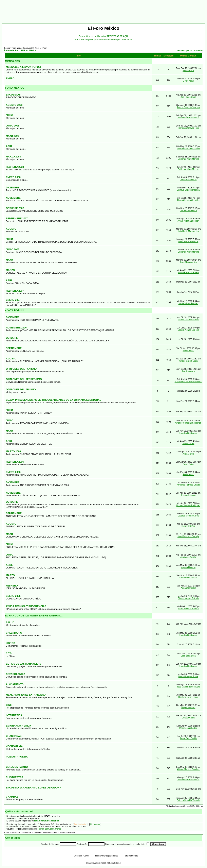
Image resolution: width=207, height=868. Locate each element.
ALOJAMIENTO (15, 684)
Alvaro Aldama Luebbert (188, 221)
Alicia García (188, 454)
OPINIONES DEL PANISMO (21, 369)
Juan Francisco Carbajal (188, 536)
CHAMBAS (12, 797)
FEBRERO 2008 (15, 167)
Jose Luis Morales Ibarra (188, 118)
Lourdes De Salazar (188, 433)
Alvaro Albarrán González (188, 149)
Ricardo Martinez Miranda (46, 821)
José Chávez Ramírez (188, 303)
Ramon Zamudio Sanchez (188, 107)
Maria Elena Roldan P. (188, 242)
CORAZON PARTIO (17, 767)
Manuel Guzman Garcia (188, 320)
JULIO (9, 115)
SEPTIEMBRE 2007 (17, 219)
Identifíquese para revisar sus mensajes (101, 39)
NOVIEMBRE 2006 (16, 328)
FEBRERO (12, 586)
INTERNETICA (14, 715)
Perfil (78, 39)
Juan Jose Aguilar (188, 557)
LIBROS (10, 643)
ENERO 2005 (13, 596)
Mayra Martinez (188, 707)
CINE (9, 705)
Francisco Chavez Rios (188, 128)
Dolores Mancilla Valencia (188, 800)
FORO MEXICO (15, 88)
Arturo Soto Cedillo (188, 738)
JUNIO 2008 (13, 126)
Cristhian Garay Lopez (188, 697)
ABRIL (10, 146)
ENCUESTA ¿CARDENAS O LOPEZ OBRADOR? (33, 788)
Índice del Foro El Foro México (20, 50)
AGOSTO (11, 229)
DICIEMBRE (13, 188)
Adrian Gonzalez (188, 588)
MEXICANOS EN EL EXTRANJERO (26, 695)
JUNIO (10, 421)
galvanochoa (188, 71)
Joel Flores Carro (188, 97)
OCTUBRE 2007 (15, 208)
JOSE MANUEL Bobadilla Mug (188, 382)
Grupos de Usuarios (96, 36)
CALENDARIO (14, 633)
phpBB (98, 863)
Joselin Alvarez (188, 371)
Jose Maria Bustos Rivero (188, 687)
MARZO (10, 270)
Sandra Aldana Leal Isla (188, 330)
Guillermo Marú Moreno (188, 159)
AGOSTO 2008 (14, 105)
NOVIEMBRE (13, 198)
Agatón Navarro (188, 567)
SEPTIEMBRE (14, 348)
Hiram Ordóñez (188, 526)
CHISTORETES (14, 777)
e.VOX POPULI (15, 310)
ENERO (10, 79)
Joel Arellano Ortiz (188, 180)
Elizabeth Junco (189, 495)
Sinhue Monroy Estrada (189, 598)
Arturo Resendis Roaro (188, 273)
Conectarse (126, 39)
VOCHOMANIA (14, 746)
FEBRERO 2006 (15, 462)
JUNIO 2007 (13, 250)
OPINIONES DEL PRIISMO (21, 390)
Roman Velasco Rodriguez (188, 505)
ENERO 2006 (13, 472)
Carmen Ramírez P (188, 211)
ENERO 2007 (13, 300)
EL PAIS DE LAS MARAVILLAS (23, 664)
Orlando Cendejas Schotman (188, 423)
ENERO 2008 (13, 177)
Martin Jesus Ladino (188, 728)
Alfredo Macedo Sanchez (188, 769)
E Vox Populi (188, 81)
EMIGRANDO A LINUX (18, 726)
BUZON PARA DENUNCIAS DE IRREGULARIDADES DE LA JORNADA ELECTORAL (53, 400)
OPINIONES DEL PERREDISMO (24, 379)
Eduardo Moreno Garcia (188, 516)
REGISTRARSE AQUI (117, 36)
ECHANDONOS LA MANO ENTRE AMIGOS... (34, 616)
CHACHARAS (14, 736)
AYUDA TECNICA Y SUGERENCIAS (26, 606)
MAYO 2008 (12, 136)
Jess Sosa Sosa (188, 656)
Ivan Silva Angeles (188, 262)
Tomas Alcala (188, 444)
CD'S (9, 653)
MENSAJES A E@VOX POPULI (23, 67)
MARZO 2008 (13, 157)
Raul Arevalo (188, 351)
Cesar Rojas (188, 464)
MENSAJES (13, 61)
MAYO (9, 260)
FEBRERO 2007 (15, 291)
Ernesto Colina (188, 718)
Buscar (82, 36)
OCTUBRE (12, 338)
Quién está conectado (20, 812)
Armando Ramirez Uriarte (188, 485)
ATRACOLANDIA (16, 674)
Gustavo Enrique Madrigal (188, 190)
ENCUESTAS (13, 95)
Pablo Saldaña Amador (188, 609)
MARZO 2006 (13, 452)
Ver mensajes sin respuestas (190, 50)
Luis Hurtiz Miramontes (188, 231)
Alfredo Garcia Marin (188, 361)
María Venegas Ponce (188, 676)
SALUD (10, 623)
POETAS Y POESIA (17, 757)
